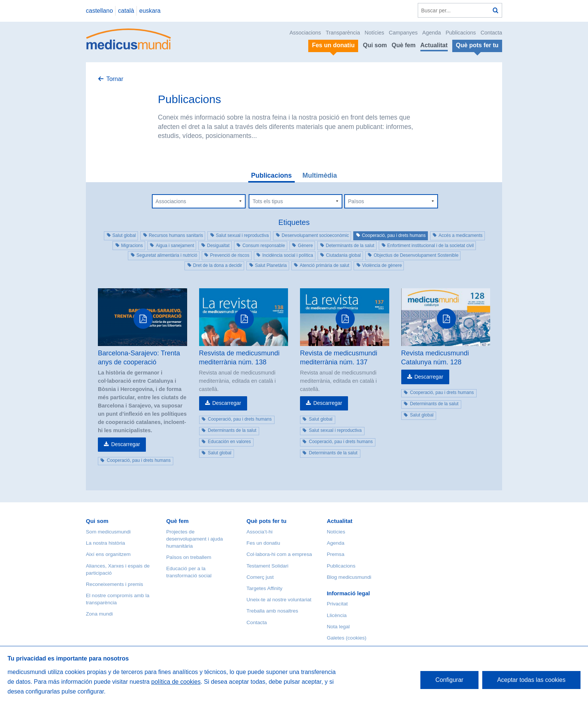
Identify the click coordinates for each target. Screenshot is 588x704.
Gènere (305, 246)
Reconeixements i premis (115, 584)
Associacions (305, 33)
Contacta (491, 33)
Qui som (375, 45)
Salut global (124, 235)
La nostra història (105, 543)
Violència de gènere (382, 265)
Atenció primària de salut (324, 265)
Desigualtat (218, 246)
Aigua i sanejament (175, 246)
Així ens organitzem (108, 554)
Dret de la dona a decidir (218, 265)
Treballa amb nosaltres (272, 611)
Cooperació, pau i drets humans (394, 235)
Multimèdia (320, 175)
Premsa (335, 554)
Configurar (449, 680)
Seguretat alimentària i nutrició (167, 255)
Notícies (374, 33)
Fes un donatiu (263, 543)
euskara (150, 11)
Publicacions (461, 33)
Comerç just (260, 577)
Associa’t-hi (259, 532)
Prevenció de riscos (230, 255)
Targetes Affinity (264, 588)
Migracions (132, 246)
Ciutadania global (343, 255)
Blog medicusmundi (349, 577)
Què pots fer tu (266, 521)
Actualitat (434, 45)
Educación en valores (229, 442)
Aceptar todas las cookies (531, 680)
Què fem (403, 45)
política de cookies (176, 682)
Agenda (432, 33)
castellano (99, 11)
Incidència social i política (287, 255)
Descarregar (125, 444)
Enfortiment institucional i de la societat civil (431, 246)
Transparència (343, 33)
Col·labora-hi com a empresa (279, 554)
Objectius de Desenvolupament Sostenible (416, 255)
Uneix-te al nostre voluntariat (279, 600)
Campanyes (403, 33)
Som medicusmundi (108, 532)
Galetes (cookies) (346, 638)
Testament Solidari (267, 566)
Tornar (115, 79)
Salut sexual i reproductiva (242, 235)
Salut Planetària (271, 265)
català (126, 11)
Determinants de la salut (350, 246)
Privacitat (337, 604)
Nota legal (338, 627)
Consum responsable (263, 246)
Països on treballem (189, 557)
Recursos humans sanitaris (176, 235)
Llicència (337, 615)
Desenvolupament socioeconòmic (315, 235)
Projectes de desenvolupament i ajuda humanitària (194, 539)
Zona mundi (99, 614)
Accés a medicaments (460, 235)
